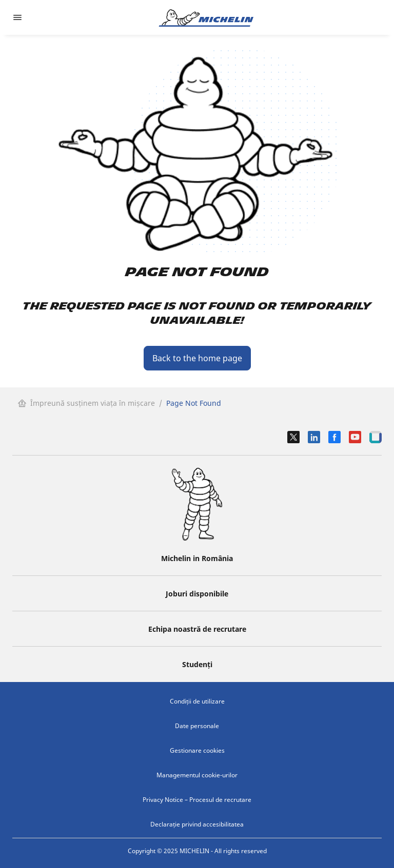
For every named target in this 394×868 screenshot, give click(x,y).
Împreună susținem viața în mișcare (86, 403)
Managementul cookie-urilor (197, 775)
